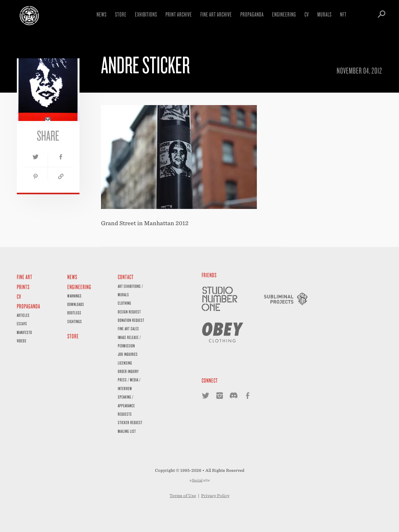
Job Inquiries (128, 354)
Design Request (129, 312)
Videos (22, 341)
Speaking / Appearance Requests (126, 405)
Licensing (125, 363)
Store (121, 14)
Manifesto (24, 332)
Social (197, 480)
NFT (343, 14)
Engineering (284, 14)
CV (307, 14)
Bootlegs (74, 313)
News (102, 14)
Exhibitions (146, 14)
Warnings (75, 296)
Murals (324, 14)
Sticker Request (130, 422)
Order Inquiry (128, 371)
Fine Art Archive (216, 14)
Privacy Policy (215, 496)
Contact (126, 277)
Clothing (125, 303)
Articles (23, 315)
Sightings (75, 321)
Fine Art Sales (128, 329)
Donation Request (131, 320)
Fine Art (25, 277)
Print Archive (179, 14)
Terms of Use (183, 496)
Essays (22, 324)
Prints (23, 287)
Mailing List (127, 431)
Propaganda (252, 14)
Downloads (76, 304)
